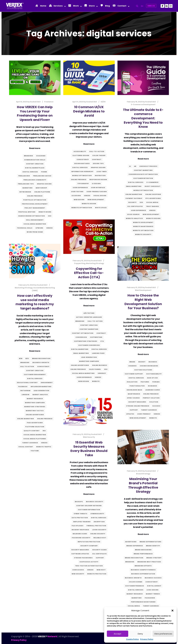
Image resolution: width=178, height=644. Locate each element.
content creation (35, 164)
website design (89, 204)
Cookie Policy (133, 639)
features (145, 382)
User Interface (98, 188)
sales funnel (95, 369)
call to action (27, 367)
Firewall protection (96, 526)
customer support (134, 374)
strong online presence (138, 406)
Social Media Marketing (35, 224)
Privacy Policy (147, 639)
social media (152, 202)
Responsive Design (98, 180)
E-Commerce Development (143, 105)
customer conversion (89, 345)
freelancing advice (42, 176)
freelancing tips (26, 184)
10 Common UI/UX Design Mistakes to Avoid (89, 111)
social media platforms (35, 439)
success (156, 406)
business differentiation (143, 574)
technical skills (25, 228)
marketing (28, 188)
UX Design (76, 196)
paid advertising (35, 423)
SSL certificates (135, 206)
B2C (27, 359)
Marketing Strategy (95, 263)
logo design (152, 590)
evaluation (132, 382)
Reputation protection (89, 542)
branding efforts (143, 566)
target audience (30, 443)
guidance (152, 386)
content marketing (143, 170)
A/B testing (89, 313)
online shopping (153, 194)
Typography (83, 184)
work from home (35, 232)
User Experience (80, 188)
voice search (133, 214)
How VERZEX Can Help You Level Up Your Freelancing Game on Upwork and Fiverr (35, 113)
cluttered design (81, 156)
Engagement (47, 383)
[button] (172, 611)
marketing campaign (89, 361)
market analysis (40, 395)
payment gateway (134, 198)
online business (100, 365)
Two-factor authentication (89, 566)
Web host (101, 570)
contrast (97, 160)
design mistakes (82, 164)
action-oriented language (89, 317)
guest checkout (152, 186)
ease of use (152, 378)
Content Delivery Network (89, 506)
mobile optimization (82, 176)
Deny (140, 634)
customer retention (143, 178)
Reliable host (100, 538)
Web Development (96, 200)
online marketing (134, 194)
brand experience (135, 546)
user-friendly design (97, 192)
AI (130, 166)
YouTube (35, 451)
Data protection (80, 518)
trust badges (152, 206)
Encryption (99, 522)
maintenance (134, 394)
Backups (79, 502)
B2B (21, 359)
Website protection (97, 574)
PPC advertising (153, 198)
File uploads (78, 526)
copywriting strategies (86, 341)
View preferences (163, 634)
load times (102, 172)
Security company (89, 546)
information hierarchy (82, 172)
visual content (26, 447)
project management (35, 208)
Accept (118, 634)
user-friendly (144, 414)
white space (101, 208)
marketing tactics (35, 411)
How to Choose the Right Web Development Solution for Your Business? (143, 302)
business (153, 362)
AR (135, 166)
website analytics (134, 218)
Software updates (80, 554)
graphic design (44, 184)
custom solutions (143, 370)
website (96, 381)
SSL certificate (99, 554)
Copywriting (80, 263)
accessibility (80, 151)
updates (130, 414)
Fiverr (44, 172)
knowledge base (134, 390)
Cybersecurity (97, 514)
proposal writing (27, 212)
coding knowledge (149, 366)
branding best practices (149, 562)
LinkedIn (26, 395)
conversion (81, 337)
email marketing (134, 186)
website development (143, 222)
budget (142, 362)
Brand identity (153, 546)
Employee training (82, 522)
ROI (44, 431)
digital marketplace (35, 168)
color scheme (136, 582)
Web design (79, 200)
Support (134, 410)
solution (154, 402)
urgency (102, 373)
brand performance (143, 554)
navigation (100, 176)
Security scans (99, 550)
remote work (45, 212)
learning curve (153, 390)
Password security (81, 538)
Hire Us (151, 6)
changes (133, 366)
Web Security (89, 437)
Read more (35, 148)
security (132, 202)
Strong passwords (83, 558)
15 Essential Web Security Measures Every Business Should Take (89, 449)
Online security (98, 534)
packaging (150, 598)
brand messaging (143, 550)
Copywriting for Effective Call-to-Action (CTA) (89, 273)
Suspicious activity (89, 562)
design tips (98, 164)
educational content (27, 383)
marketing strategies (35, 407)
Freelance (49, 102)
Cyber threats (81, 514)
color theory (99, 156)
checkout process (148, 166)
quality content (32, 431)
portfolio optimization (35, 200)
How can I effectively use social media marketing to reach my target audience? (35, 302)
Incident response (80, 530)
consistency (83, 160)
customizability (154, 374)
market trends (153, 594)
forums (156, 382)
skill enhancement (35, 220)
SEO (50, 216)
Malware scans (80, 534)
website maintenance (143, 226)
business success (153, 578)
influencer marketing (41, 387)
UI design (96, 184)
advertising (131, 542)
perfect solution (151, 398)
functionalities (137, 386)
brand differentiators (150, 542)
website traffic (44, 447)
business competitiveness (143, 570)
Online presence (35, 196)
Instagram (25, 391)
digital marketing (80, 349)
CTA (102, 341)
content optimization (83, 333)
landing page (98, 353)
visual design (100, 196)
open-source (133, 398)
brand (132, 362)
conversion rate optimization (143, 174)
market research (35, 399)
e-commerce (152, 182)
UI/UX (103, 102)
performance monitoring (143, 602)
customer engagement (35, 375)
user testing (77, 192)
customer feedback (135, 586)
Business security (95, 502)
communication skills (35, 160)
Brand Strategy (143, 474)
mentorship (41, 188)
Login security (99, 530)
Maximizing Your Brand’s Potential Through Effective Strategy (143, 485)
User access (78, 570)
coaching (41, 156)
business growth (41, 363)
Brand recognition (41, 359)
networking (25, 192)
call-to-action (97, 151)
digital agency (154, 586)
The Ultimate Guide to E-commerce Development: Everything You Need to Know (143, 118)
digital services (30, 172)
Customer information (89, 510)
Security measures (137, 402)
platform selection (35, 427)
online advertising (80, 365)
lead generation (89, 357)
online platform (42, 192)
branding (28, 156)
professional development (35, 204)
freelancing (24, 176)
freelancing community (35, 180)
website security (143, 234)
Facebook (23, 387)
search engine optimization (32, 216)
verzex (49, 228)
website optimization (82, 208)
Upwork (39, 228)
